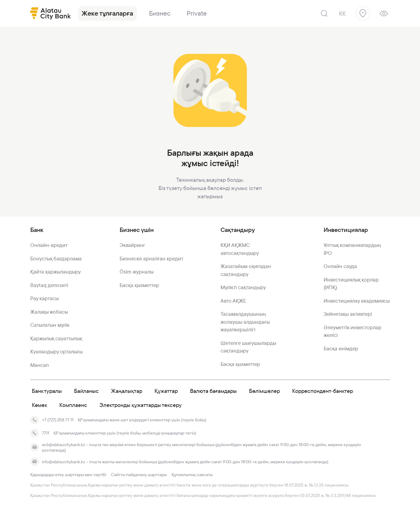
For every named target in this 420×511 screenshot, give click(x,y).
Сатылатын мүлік (50, 325)
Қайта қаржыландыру (56, 272)
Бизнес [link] (160, 13)
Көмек (39, 405)
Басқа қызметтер (139, 285)
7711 (46, 433)
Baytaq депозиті (49, 285)
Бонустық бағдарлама (56, 259)
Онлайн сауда (340, 266)
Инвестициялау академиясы (357, 301)
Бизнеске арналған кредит (151, 259)
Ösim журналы (137, 272)
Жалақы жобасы (49, 312)
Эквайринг (132, 245)
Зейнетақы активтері (348, 314)
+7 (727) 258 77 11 (58, 420)
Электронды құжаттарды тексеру (141, 405)
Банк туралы (47, 391)
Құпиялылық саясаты (192, 475)
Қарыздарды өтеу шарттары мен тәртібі (68, 475)
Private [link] (197, 13)
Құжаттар (166, 391)
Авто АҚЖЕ (233, 301)
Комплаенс (73, 405)
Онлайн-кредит (49, 245)
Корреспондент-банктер (323, 391)
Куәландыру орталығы (56, 352)
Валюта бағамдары (213, 391)
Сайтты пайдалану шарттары (139, 475)
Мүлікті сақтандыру (243, 287)
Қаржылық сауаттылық (56, 338)
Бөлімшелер (264, 391)
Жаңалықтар (127, 391)
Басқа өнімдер (341, 349)
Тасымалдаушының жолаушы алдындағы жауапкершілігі (245, 322)
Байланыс (86, 391)
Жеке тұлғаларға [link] (107, 13)
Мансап (39, 365)
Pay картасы (45, 298)
